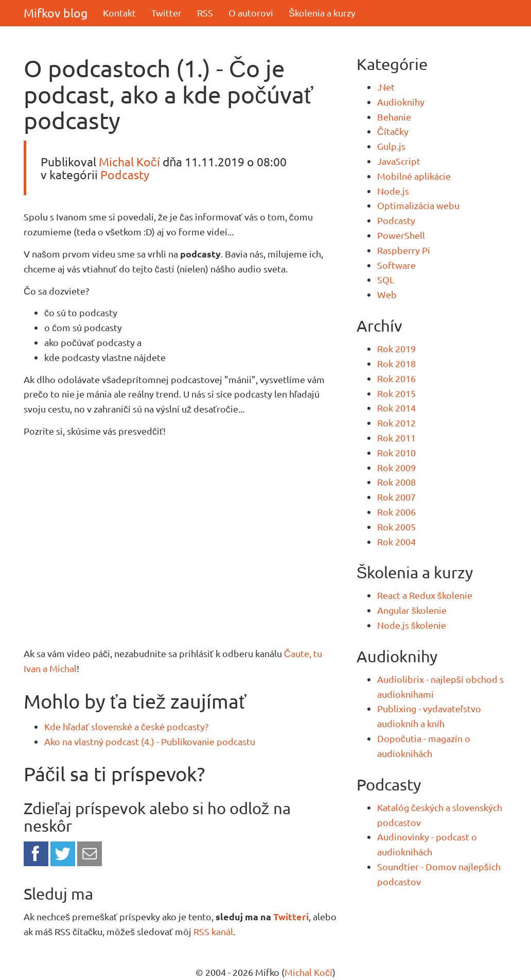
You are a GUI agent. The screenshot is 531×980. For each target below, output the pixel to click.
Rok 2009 (396, 467)
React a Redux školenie (425, 595)
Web (387, 294)
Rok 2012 (396, 423)
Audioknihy (401, 102)
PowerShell (401, 235)
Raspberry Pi (404, 250)
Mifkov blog (56, 13)
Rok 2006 (396, 512)
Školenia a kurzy (322, 13)
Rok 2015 (396, 393)
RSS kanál (213, 931)
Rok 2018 (396, 363)
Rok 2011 (396, 437)
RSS (205, 13)
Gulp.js (391, 146)
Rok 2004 (396, 541)
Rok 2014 (396, 408)
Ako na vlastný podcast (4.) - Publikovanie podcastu (150, 741)
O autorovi (251, 13)
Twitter (166, 13)
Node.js (393, 191)
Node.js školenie (412, 625)
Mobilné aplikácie (414, 176)
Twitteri (291, 916)
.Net (386, 87)
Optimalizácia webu (418, 205)
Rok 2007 (396, 497)
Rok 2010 (396, 452)
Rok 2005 (396, 527)
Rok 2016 (396, 378)
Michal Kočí (129, 161)
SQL (386, 279)
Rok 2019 (396, 348)
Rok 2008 (396, 482)
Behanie (394, 117)
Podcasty (125, 174)
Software (396, 265)
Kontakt (119, 13)
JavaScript (399, 161)
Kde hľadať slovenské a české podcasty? (126, 726)
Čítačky (393, 131)
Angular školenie (412, 610)
